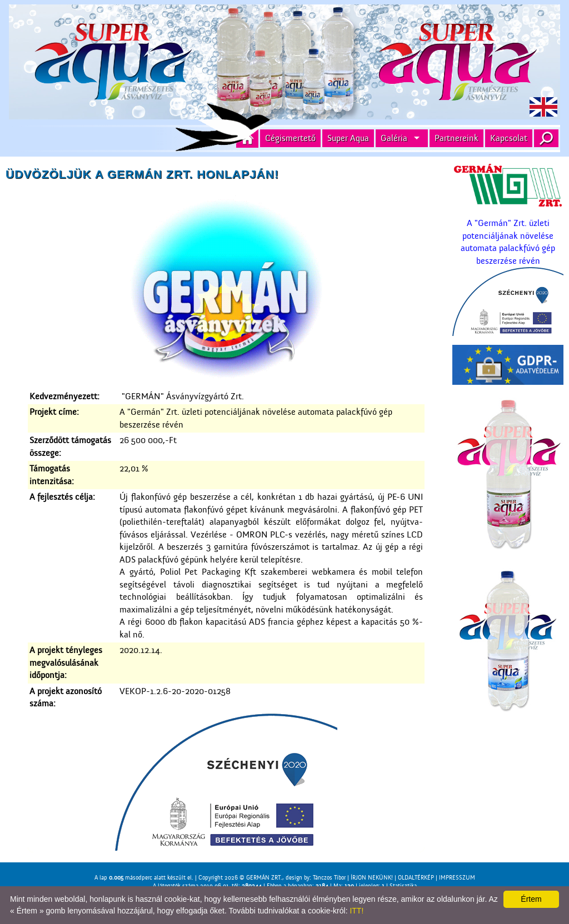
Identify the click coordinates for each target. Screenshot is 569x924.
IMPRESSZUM (457, 878)
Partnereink (456, 138)
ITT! (356, 911)
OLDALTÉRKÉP (416, 878)
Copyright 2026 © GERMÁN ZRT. (240, 878)
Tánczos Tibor (329, 878)
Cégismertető (290, 138)
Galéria (394, 138)
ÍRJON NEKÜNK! (372, 878)
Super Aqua (348, 138)
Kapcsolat (509, 138)
